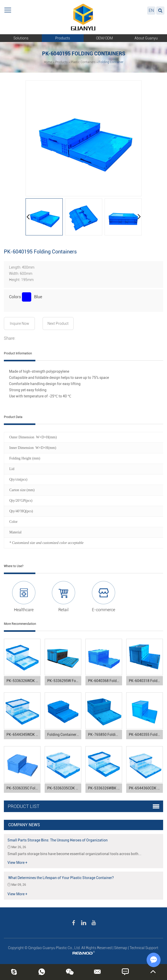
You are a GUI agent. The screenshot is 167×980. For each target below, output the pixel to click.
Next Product (58, 323)
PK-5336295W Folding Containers (64, 681)
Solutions (21, 38)
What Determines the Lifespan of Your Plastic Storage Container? (61, 878)
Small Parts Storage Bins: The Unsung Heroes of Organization (58, 840)
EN (151, 10)
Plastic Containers (83, 62)
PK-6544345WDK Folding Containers (23, 735)
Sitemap (121, 948)
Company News (24, 825)
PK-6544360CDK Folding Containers (146, 788)
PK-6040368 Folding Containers (105, 681)
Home (48, 62)
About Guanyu (146, 38)
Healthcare (24, 610)
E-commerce (104, 610)
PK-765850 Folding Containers (105, 735)
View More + (17, 863)
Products (63, 38)
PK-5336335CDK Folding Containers (64, 788)
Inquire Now (19, 323)
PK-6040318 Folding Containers (146, 681)
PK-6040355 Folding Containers (146, 735)
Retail (63, 610)
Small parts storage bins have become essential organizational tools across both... (74, 854)
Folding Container (111, 62)
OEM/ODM (104, 38)
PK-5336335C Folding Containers (23, 788)
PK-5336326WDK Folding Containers (23, 681)
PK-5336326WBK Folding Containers (105, 788)
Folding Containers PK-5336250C (64, 735)
